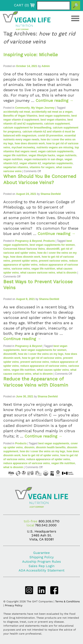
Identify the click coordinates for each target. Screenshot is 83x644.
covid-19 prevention (50, 136)
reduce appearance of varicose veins (44, 366)
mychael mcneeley (23, 147)
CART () (21, 5)
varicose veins (21, 269)
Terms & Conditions (67, 601)
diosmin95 (53, 249)
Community (22, 108)
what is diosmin (67, 273)
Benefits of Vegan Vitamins (20, 116)
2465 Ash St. (42, 535)
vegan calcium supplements (56, 151)
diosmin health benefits (51, 447)
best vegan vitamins (53, 120)
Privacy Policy (14, 605)
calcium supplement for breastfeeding (27, 128)
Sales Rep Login (41, 566)
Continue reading (55, 101)
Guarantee (41, 553)
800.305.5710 (49, 521)
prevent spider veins (24, 261)
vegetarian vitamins (16, 167)
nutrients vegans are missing (55, 147)
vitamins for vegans (42, 167)
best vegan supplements (54, 116)
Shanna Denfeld (51, 194)
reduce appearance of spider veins (48, 459)
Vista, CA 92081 (41, 539)
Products (49, 241)
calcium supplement (57, 124)
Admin (46, 66)
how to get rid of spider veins (40, 455)
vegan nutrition (13, 159)
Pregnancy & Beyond (28, 241)
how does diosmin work (30, 143)
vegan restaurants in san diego (43, 159)
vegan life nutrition (15, 155)
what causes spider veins (53, 370)
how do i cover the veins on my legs (41, 354)
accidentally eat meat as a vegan (52, 112)
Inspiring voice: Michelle (31, 55)
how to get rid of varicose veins (42, 358)
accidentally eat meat (17, 112)
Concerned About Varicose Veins (24, 249)
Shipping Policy (42, 557)
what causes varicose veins (38, 273)
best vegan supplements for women (52, 245)
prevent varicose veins (53, 261)
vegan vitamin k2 (30, 163)
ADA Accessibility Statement (41, 570)
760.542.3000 (46, 525)
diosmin (29, 447)
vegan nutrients (67, 155)
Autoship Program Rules (41, 562)
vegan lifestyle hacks (42, 155)
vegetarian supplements (57, 163)
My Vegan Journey (43, 108)
